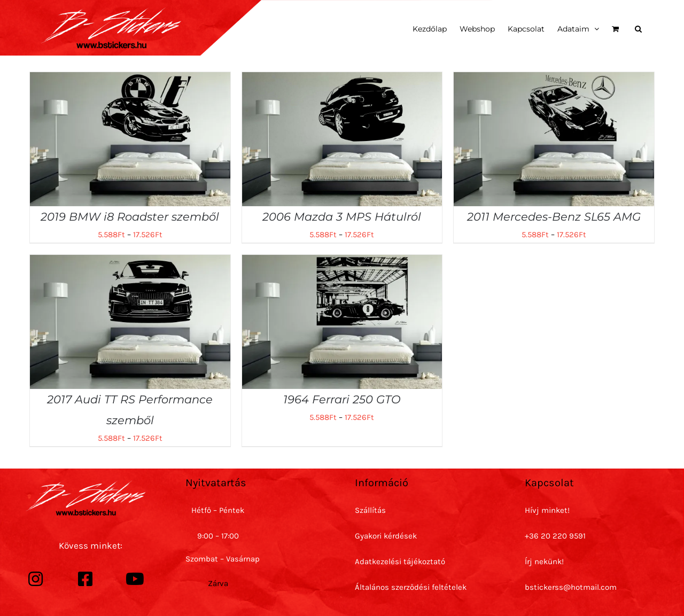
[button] (638, 28)
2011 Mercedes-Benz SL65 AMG (554, 217)
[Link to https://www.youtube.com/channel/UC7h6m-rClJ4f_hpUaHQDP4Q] (135, 579)
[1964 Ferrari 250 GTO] (342, 262)
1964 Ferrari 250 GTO (342, 399)
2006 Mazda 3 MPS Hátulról (342, 217)
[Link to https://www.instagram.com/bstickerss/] (35, 579)
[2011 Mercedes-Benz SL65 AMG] (554, 80)
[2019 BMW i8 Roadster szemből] (130, 80)
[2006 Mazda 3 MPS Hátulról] (342, 80)
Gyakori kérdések (386, 536)
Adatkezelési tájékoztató (400, 562)
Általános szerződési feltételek (411, 587)
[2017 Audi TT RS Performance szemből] (130, 262)
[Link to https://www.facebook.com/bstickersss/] (85, 579)
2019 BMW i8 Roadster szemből (130, 217)
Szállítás (370, 510)
